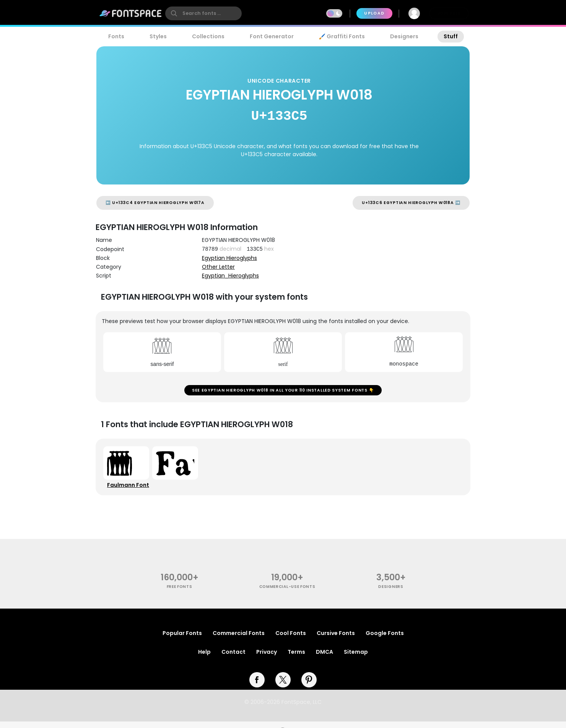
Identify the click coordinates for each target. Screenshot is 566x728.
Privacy (267, 658)
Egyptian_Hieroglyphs (230, 276)
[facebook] (257, 686)
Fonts (116, 36)
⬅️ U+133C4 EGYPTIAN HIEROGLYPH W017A (155, 203)
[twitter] (283, 686)
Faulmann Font (130, 490)
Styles (158, 36)
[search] (203, 13)
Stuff (451, 36)
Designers (404, 36)
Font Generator (272, 36)
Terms (296, 658)
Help (204, 658)
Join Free (449, 13)
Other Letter (218, 267)
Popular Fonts (182, 640)
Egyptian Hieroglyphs (229, 258)
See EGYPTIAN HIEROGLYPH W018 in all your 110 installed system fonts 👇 (283, 392)
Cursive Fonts (336, 640)
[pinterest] (309, 686)
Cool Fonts (291, 640)
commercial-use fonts (287, 593)
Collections (208, 36)
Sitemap (356, 658)
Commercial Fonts (239, 640)
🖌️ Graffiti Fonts (342, 36)
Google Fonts (385, 640)
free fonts (180, 593)
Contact (233, 658)
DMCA (324, 658)
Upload (374, 13)
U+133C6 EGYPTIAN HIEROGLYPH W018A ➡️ (411, 203)
